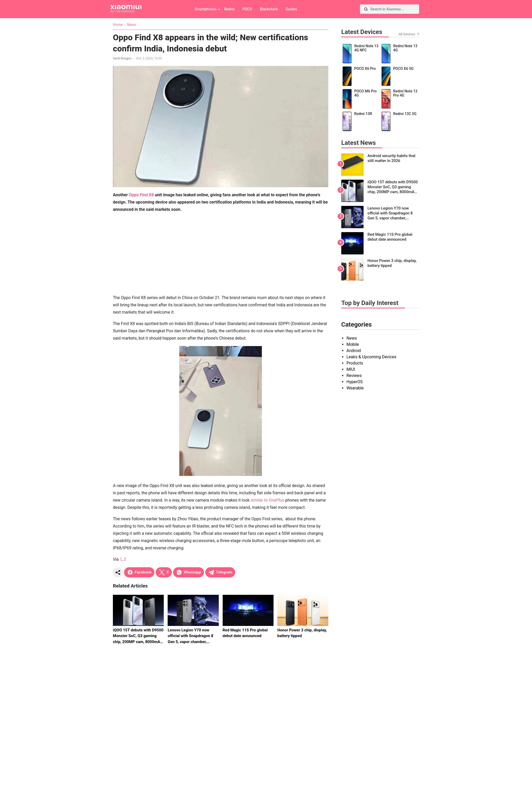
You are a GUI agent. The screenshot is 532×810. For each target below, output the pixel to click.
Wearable (355, 388)
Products (355, 363)
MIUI (351, 369)
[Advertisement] (221, 254)
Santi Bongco (122, 58)
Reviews (354, 376)
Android (354, 351)
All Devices (407, 34)
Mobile (353, 344)
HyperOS (354, 382)
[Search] (366, 9)
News (352, 338)
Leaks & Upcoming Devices (371, 357)
